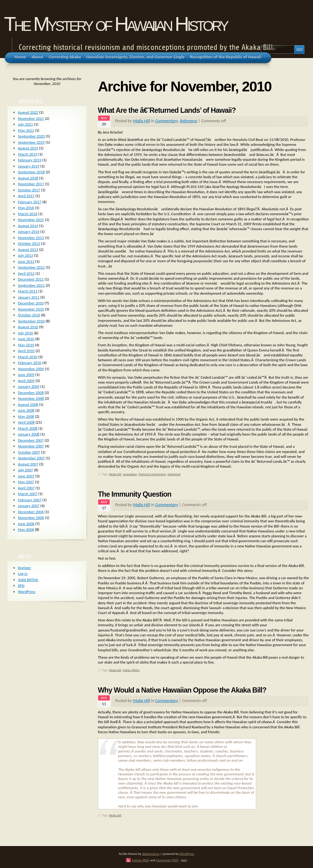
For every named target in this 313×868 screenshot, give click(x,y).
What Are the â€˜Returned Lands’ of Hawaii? (167, 110)
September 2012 (31, 267)
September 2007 (31, 458)
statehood (174, 474)
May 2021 (26, 130)
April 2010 (26, 351)
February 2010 (30, 363)
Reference (188, 121)
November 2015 (31, 220)
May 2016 (26, 208)
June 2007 (26, 476)
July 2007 (26, 470)
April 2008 (26, 422)
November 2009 (31, 369)
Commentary (167, 121)
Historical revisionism (152, 474)
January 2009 (29, 386)
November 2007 (31, 446)
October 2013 (29, 243)
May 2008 (26, 416)
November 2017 (31, 184)
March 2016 (28, 214)
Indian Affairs (131, 670)
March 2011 (28, 291)
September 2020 (31, 136)
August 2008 (28, 405)
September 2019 (31, 142)
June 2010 (26, 339)
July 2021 (26, 124)
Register (25, 568)
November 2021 (31, 118)
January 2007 (29, 506)
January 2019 (29, 166)
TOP (184, 861)
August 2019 (28, 148)
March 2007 (28, 494)
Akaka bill (115, 474)
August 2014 (28, 226)
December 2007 (31, 440)
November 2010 (31, 309)
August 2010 (28, 327)
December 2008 (31, 393)
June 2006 (26, 524)
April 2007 (26, 488)
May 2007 (26, 482)
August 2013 (28, 250)
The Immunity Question (134, 494)
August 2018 (28, 178)
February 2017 (30, 202)
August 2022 (28, 112)
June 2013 (26, 261)
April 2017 (26, 196)
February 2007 (30, 500)
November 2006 (31, 518)
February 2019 (30, 160)
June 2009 (26, 375)
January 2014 (29, 232)
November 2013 (31, 238)
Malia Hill (141, 121)
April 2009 (26, 381)
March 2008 (28, 428)
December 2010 (31, 303)
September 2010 (31, 321)
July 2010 (26, 333)
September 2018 (31, 172)
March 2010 (28, 357)
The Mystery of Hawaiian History (116, 24)
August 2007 (28, 464)
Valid (28, 580)
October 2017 (29, 190)
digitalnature (151, 854)
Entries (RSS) (141, 860)
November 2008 (31, 398)
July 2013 (26, 255)
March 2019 (28, 154)
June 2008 (26, 410)
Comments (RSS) (167, 860)
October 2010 (29, 315)
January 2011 (29, 297)
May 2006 (26, 530)
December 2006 (31, 512)
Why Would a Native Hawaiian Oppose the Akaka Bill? (182, 690)
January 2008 (29, 434)
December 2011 (31, 279)
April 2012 (26, 273)
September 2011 (31, 285)
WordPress (27, 592)
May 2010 (26, 345)
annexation (130, 474)
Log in (23, 574)
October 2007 (29, 452)
